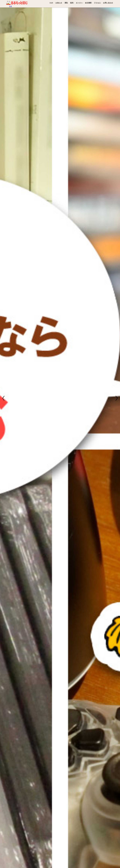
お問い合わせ (108, 3)
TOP (51, 3)
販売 (72, 3)
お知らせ (59, 3)
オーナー (79, 3)
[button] (4, 398)
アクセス (97, 3)
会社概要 (88, 3)
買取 (66, 3)
